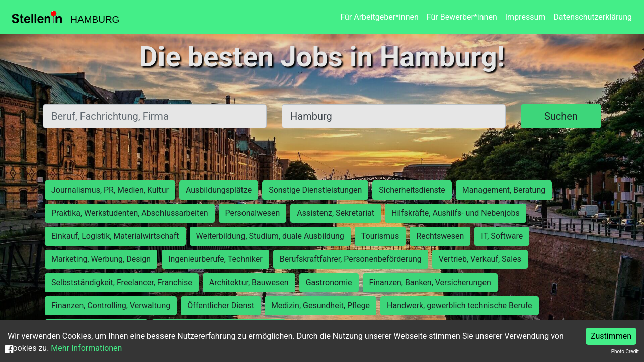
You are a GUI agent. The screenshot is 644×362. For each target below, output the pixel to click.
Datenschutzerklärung (593, 17)
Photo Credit (625, 352)
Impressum (526, 17)
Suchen (561, 116)
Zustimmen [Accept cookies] (611, 336)
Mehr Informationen (86, 348)
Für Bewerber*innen (462, 17)
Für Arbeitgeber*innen (379, 17)
